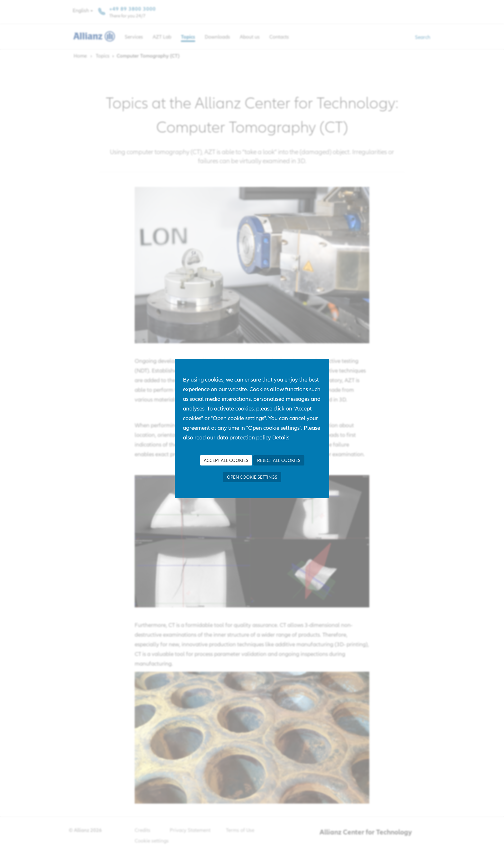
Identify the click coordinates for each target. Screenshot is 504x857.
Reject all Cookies (279, 460)
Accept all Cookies (226, 460)
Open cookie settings (252, 477)
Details (281, 437)
